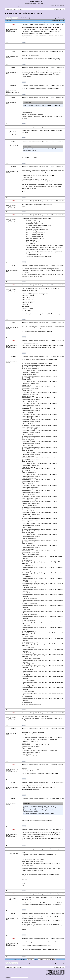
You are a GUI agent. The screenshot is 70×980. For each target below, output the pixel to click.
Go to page (55, 18)
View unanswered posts (11, 7)
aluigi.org (15, 9)
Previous (60, 18)
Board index (9, 9)
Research (21, 9)
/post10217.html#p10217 (29, 158)
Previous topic (55, 20)
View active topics (22, 7)
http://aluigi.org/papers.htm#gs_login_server (39, 226)
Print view (8, 20)
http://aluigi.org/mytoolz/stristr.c (31, 770)
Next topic (62, 20)
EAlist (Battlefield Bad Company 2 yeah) (24, 13)
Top (7, 42)
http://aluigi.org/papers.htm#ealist (36, 222)
